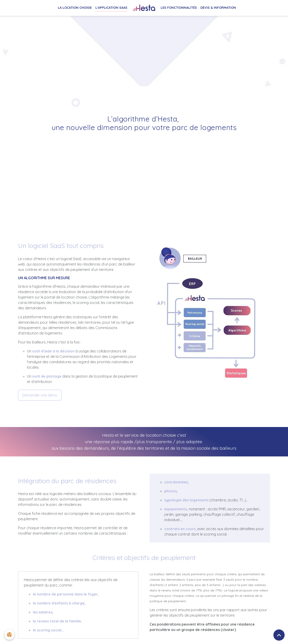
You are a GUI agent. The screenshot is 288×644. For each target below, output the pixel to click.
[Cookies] (10, 635)
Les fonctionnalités (179, 8)
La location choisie (75, 8)
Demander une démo (40, 395)
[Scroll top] (279, 635)
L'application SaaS (111, 8)
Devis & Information (218, 8)
